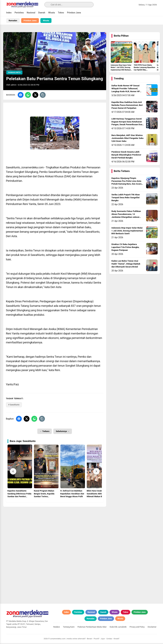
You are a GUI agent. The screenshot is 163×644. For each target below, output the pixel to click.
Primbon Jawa (74, 13)
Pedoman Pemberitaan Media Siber (92, 628)
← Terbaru (45, 432)
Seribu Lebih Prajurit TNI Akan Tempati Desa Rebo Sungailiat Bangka (126, 199)
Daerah (42, 13)
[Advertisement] (55, 529)
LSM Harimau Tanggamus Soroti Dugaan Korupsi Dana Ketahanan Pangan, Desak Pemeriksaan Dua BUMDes (127, 124)
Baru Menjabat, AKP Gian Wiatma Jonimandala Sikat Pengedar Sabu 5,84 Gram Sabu (128, 139)
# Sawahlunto (14, 406)
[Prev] (13, 472)
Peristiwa (19, 13)
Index (9, 13)
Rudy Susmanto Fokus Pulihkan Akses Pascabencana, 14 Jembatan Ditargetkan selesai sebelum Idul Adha (126, 217)
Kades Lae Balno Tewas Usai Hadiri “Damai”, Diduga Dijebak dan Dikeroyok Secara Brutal (126, 265)
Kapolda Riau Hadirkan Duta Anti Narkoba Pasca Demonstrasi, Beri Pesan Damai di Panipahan (127, 106)
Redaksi (57, 628)
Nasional (31, 13)
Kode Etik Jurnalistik (118, 628)
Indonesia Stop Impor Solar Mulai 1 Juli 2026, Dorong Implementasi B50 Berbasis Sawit (127, 232)
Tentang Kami (69, 628)
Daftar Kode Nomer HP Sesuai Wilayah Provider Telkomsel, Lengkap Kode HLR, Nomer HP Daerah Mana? (126, 91)
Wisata (52, 13)
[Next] (96, 472)
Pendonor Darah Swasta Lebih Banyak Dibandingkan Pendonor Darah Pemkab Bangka (126, 156)
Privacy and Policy (137, 628)
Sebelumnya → (63, 432)
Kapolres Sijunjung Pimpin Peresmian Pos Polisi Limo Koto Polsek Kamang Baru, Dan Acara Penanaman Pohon (127, 184)
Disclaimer (152, 628)
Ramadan (13, 21)
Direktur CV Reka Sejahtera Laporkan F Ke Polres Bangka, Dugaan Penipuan (125, 248)
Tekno (61, 13)
